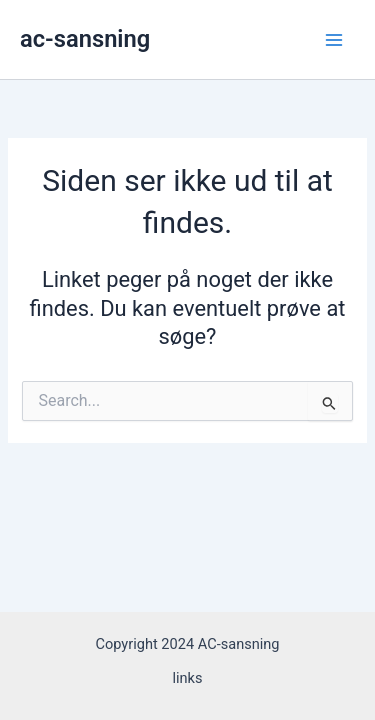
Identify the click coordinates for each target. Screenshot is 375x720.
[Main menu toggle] (334, 40)
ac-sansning (85, 39)
